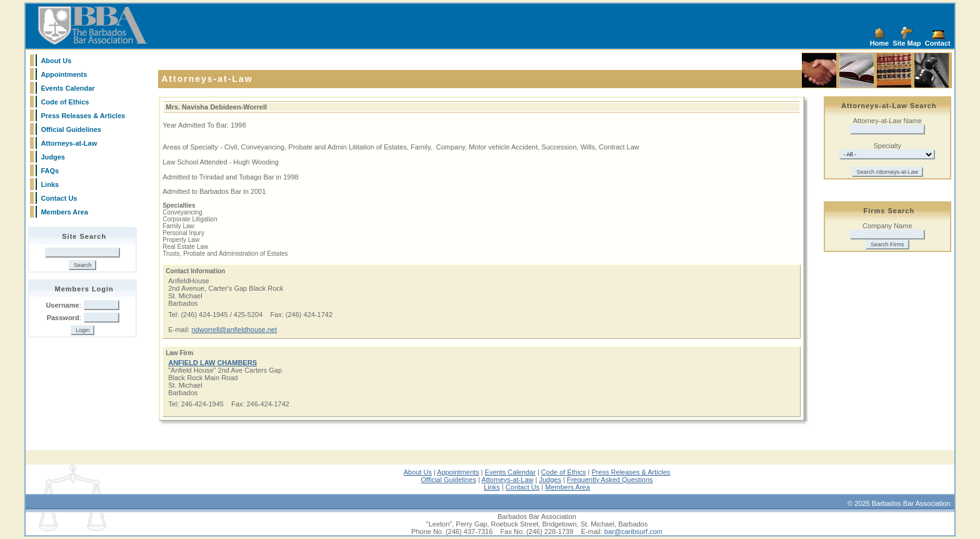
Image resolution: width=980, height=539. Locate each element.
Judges (53, 157)
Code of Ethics (65, 102)
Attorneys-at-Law (69, 143)
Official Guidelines (71, 129)
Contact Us (59, 198)
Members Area (64, 212)
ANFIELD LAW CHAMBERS (212, 363)
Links (50, 184)
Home (880, 43)
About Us (56, 61)
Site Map (907, 43)
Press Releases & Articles (83, 116)
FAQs (50, 171)
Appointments (64, 74)
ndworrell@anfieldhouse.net (234, 330)
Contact (938, 43)
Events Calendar (67, 88)
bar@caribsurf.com (633, 531)
